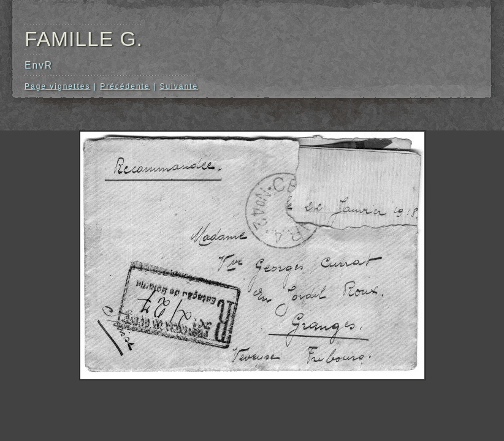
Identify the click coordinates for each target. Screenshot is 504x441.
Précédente (125, 86)
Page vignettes (57, 86)
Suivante (179, 86)
